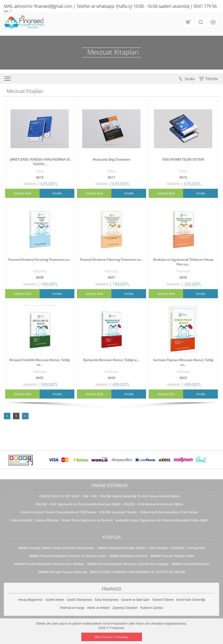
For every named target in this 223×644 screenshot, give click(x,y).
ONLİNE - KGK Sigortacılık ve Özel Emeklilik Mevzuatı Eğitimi (78, 504)
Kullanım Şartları (152, 608)
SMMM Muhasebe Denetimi (128, 556)
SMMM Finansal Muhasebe (190, 564)
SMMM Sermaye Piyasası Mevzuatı (62, 572)
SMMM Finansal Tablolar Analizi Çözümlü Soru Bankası (56, 548)
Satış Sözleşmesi (106, 600)
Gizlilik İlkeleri (55, 600)
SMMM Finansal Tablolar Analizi (172, 556)
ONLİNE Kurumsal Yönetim (118, 512)
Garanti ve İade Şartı (135, 600)
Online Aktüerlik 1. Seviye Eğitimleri (35, 520)
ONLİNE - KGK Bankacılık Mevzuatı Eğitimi (153, 504)
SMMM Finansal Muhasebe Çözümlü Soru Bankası (49, 564)
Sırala (190, 79)
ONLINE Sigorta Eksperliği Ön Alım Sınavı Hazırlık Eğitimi (140, 496)
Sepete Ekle (23, 193)
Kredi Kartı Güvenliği (191, 600)
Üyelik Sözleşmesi (79, 600)
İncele (57, 193)
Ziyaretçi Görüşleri (125, 608)
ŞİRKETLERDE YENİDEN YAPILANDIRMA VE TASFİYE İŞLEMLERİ (137, 572)
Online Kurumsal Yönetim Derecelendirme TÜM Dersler (59, 512)
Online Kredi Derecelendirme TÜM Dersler (169, 512)
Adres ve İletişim (98, 608)
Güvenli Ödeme (163, 600)
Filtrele (212, 79)
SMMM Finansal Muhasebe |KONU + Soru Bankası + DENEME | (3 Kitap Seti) (151, 548)
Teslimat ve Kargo (72, 608)
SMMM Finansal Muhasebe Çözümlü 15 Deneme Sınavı (68, 556)
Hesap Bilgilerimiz (30, 600)
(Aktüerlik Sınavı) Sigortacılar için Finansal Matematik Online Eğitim (162, 520)
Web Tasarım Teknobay (111, 637)
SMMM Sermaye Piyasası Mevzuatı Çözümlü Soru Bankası (128, 564)
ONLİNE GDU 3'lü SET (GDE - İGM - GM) (68, 496)
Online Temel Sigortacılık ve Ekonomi (87, 520)
